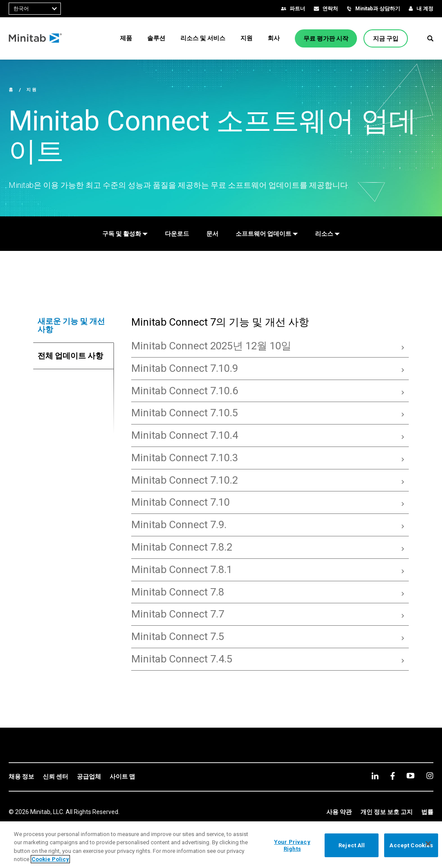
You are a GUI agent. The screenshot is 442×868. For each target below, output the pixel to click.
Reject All (352, 845)
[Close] (428, 844)
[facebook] (393, 776)
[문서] (212, 234)
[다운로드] (177, 234)
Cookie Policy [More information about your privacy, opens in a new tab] (50, 859)
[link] (21, 777)
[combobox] (35, 9)
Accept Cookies (411, 845)
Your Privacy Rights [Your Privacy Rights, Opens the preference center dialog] (292, 845)
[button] (430, 38)
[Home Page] (36, 38)
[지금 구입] (386, 38)
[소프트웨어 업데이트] (267, 234)
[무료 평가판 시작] (326, 38)
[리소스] (327, 234)
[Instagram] (430, 776)
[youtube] (410, 776)
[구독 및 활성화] (125, 234)
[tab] (74, 326)
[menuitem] (126, 38)
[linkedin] (375, 776)
